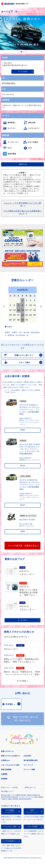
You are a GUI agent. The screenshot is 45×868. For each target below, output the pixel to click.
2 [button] (21, 52)
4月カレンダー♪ (11, 649)
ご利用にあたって (30, 787)
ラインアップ (28, 765)
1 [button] (19, 52)
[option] (22, 33)
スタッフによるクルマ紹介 (10, 765)
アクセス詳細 (23, 72)
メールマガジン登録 (10, 827)
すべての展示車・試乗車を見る (22, 546)
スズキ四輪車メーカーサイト (10, 811)
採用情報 (4, 779)
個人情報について (7, 791)
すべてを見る (22, 620)
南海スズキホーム (7, 751)
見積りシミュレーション (32, 811)
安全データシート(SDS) (9, 787)
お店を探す (27, 756)
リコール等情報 (32, 827)
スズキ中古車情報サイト (10, 841)
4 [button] (26, 52)
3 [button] (24, 52)
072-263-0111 (9, 83)
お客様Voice (5, 760)
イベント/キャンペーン (16, 637)
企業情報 (4, 774)
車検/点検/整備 (6, 769)
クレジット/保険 (29, 769)
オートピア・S (9, 12)
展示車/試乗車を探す (31, 760)
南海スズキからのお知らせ (10, 756)
